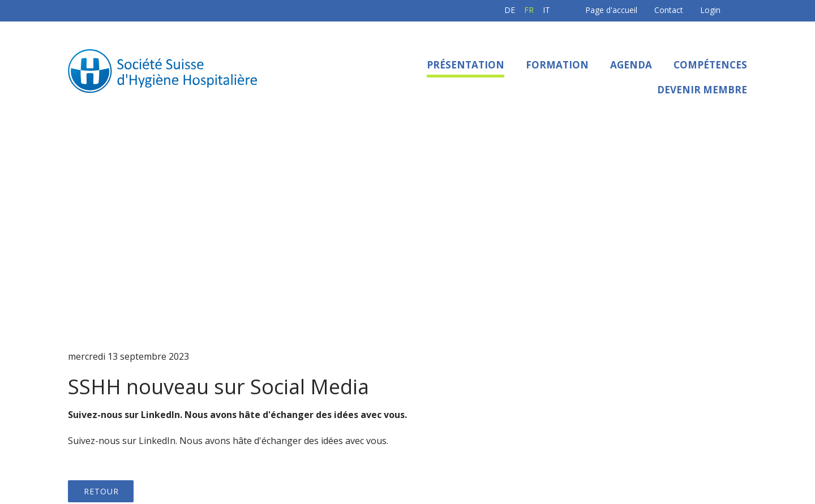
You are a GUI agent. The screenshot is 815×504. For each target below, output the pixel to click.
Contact (615, 10)
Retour (101, 215)
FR (476, 10)
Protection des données (432, 465)
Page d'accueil (558, 10)
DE (456, 10)
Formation (557, 65)
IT (493, 10)
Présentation (466, 65)
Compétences (710, 65)
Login (657, 10)
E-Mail (726, 428)
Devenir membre (702, 90)
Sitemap (507, 465)
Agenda (631, 65)
